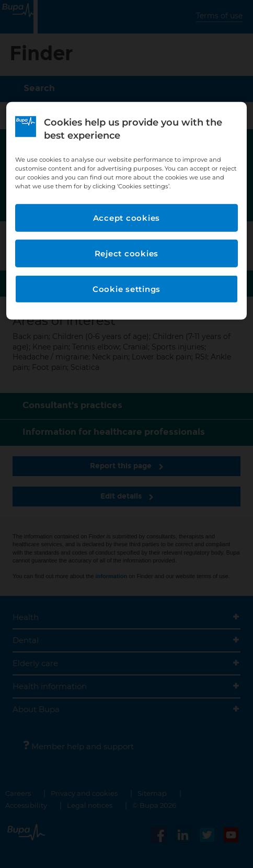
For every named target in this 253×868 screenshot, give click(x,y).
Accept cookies (127, 218)
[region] (126, 211)
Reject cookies (127, 253)
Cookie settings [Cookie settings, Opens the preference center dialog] (126, 289)
